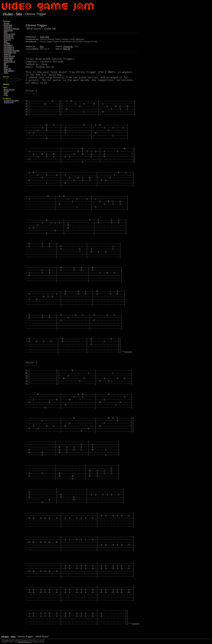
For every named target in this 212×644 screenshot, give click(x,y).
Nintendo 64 (9, 36)
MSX (6, 32)
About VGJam (9, 89)
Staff (6, 93)
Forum (6, 91)
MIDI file (67, 49)
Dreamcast (8, 25)
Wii (5, 63)
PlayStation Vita (10, 52)
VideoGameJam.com (25, 642)
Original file (68, 47)
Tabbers (6, 84)
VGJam (8, 14)
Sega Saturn (9, 58)
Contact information (11, 100)
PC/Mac (7, 43)
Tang (42, 47)
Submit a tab (9, 102)
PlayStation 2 (9, 47)
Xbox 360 (8, 69)
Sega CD (7, 54)
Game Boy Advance (12, 29)
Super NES (8, 60)
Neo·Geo (7, 40)
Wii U (6, 65)
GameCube (8, 30)
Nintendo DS (9, 38)
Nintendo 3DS (9, 34)
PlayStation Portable (12, 51)
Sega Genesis (9, 56)
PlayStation (8, 45)
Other (6, 73)
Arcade (7, 23)
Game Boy (8, 27)
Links (6, 95)
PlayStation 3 (9, 49)
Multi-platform (9, 71)
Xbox (6, 67)
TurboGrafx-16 (9, 62)
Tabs (19, 14)
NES (6, 41)
